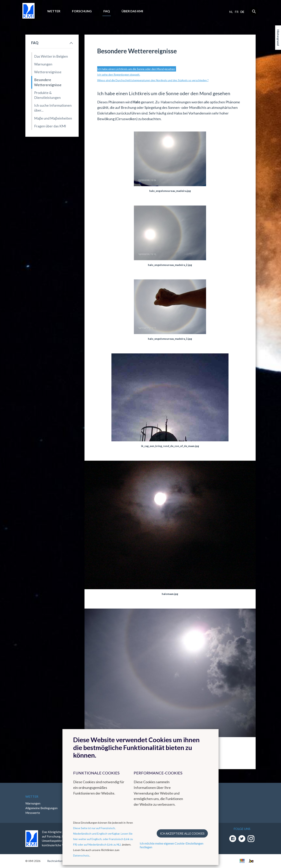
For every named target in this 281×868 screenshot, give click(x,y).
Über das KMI (132, 11)
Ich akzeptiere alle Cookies (182, 833)
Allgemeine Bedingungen (41, 808)
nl (231, 12)
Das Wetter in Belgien (51, 56)
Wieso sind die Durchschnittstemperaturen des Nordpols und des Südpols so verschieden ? (153, 80)
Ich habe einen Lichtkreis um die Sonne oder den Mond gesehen (136, 69)
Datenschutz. (81, 855)
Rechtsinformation (59, 861)
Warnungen (43, 64)
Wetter (54, 11)
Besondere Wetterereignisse (48, 82)
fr (237, 12)
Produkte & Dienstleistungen (47, 95)
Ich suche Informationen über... (53, 108)
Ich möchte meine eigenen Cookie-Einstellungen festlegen (172, 845)
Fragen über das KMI (50, 126)
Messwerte (33, 813)
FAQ (107, 11)
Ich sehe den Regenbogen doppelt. (119, 75)
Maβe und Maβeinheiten (53, 118)
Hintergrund (278, 38)
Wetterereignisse (48, 72)
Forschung (82, 11)
